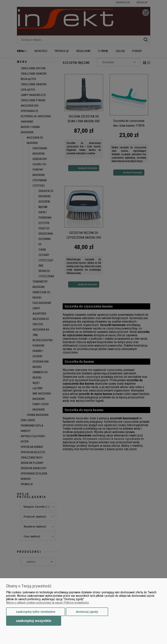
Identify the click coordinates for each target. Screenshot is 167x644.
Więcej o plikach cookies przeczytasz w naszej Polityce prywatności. (48, 603)
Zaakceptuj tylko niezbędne (36, 612)
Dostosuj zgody (87, 612)
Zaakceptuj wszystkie (34, 621)
